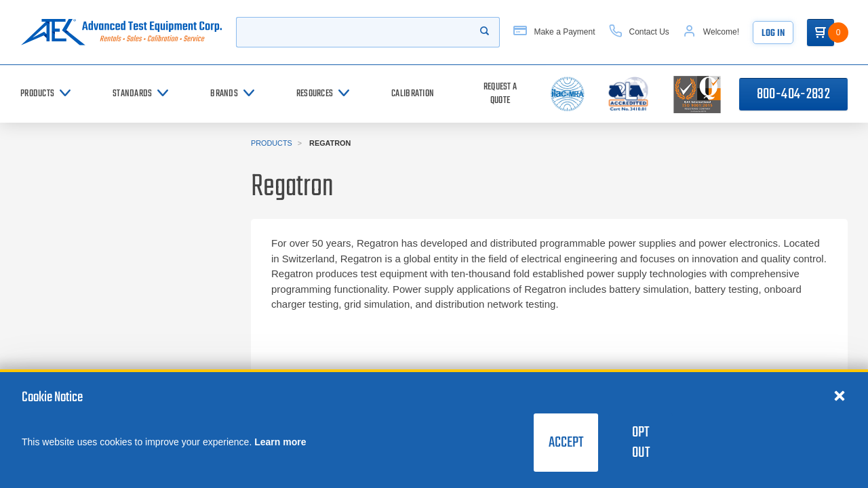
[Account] (711, 32)
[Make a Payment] (554, 32)
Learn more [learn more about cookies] (280, 442)
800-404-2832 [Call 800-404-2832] (793, 94)
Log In (773, 34)
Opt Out (641, 443)
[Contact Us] (639, 32)
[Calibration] (413, 94)
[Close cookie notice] (840, 395)
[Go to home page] (121, 32)
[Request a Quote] (500, 94)
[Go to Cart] (821, 33)
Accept (566, 443)
